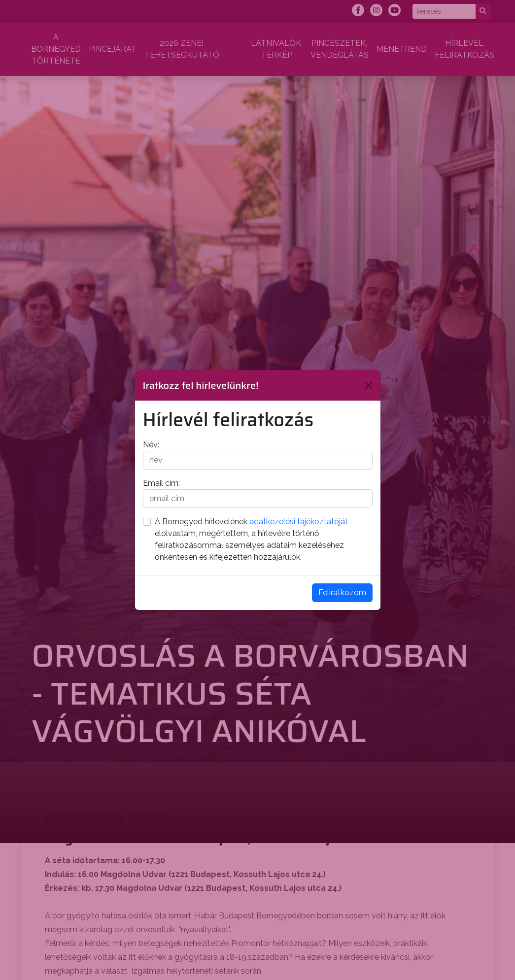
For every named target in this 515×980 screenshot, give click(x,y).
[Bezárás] (369, 385)
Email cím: (161, 483)
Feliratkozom (342, 592)
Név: (151, 445)
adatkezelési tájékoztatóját (299, 522)
